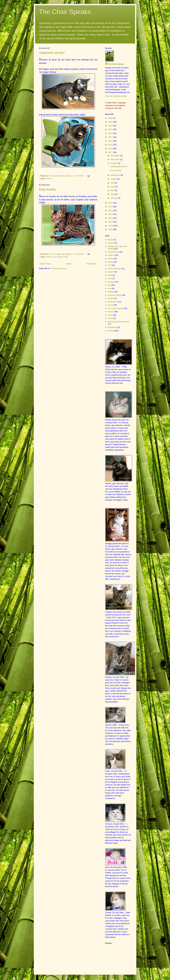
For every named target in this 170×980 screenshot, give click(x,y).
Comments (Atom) (59, 268)
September (116, 175)
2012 (111, 218)
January (114, 198)
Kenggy (111, 282)
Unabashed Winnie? (52, 53)
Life (109, 285)
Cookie (111, 258)
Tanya (110, 305)
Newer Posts (45, 264)
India (110, 275)
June (113, 186)
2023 (111, 129)
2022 (111, 133)
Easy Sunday (47, 189)
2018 (111, 148)
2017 (111, 152)
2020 (111, 141)
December (115, 156)
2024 (111, 126)
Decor (110, 262)
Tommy (111, 312)
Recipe (111, 298)
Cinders (111, 255)
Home (69, 264)
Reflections (112, 302)
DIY (109, 265)
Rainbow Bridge (114, 295)
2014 (111, 210)
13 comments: (79, 254)
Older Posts (92, 264)
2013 (111, 214)
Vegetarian (112, 327)
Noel (110, 288)
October (114, 163)
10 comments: (79, 176)
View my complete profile (116, 96)
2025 (111, 122)
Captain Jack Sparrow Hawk (57, 257)
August (114, 179)
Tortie (110, 315)
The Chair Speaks (65, 12)
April (113, 194)
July (113, 183)
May (113, 190)
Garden (111, 272)
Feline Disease (114, 268)
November (115, 159)
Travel (110, 318)
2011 (111, 222)
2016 (111, 203)
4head (110, 240)
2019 (111, 145)
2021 (111, 137)
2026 (111, 118)
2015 (111, 207)
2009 (111, 229)
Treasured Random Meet (118, 322)
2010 (111, 226)
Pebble (111, 292)
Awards (111, 243)
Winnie (49, 179)
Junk (110, 278)
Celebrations (113, 252)
